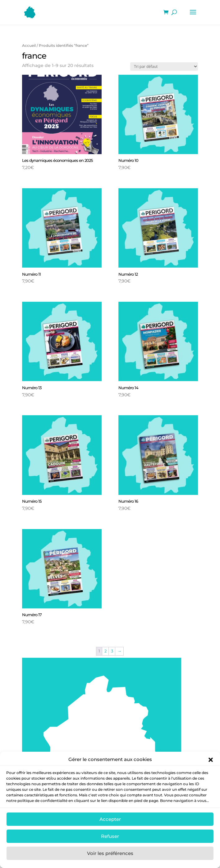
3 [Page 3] (112, 651)
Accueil (29, 45)
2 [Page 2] (105, 651)
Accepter (110, 828)
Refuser (110, 845)
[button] (211, 768)
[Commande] (164, 67)
